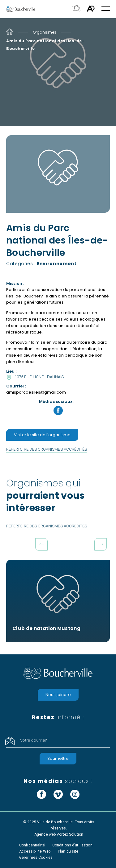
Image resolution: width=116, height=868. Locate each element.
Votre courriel (34, 740)
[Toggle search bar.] (76, 9)
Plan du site (68, 851)
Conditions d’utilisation (72, 845)
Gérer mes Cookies (36, 858)
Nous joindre (58, 695)
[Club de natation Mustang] (58, 601)
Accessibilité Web (35, 851)
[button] (106, 9)
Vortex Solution (70, 834)
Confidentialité (32, 845)
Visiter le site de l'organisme (42, 435)
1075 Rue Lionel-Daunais (39, 377)
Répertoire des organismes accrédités (47, 449)
